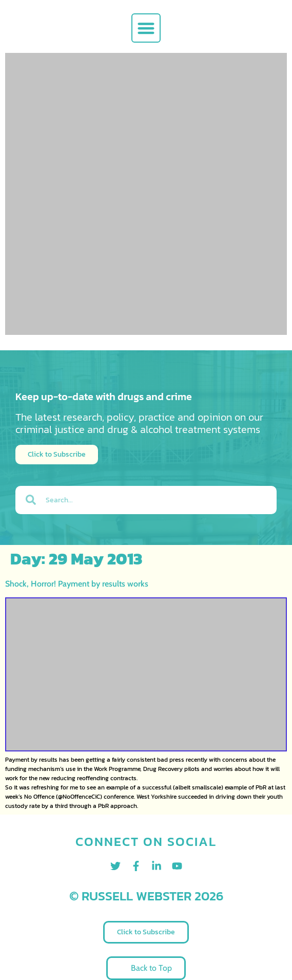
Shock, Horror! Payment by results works (77, 584)
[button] (146, 28)
